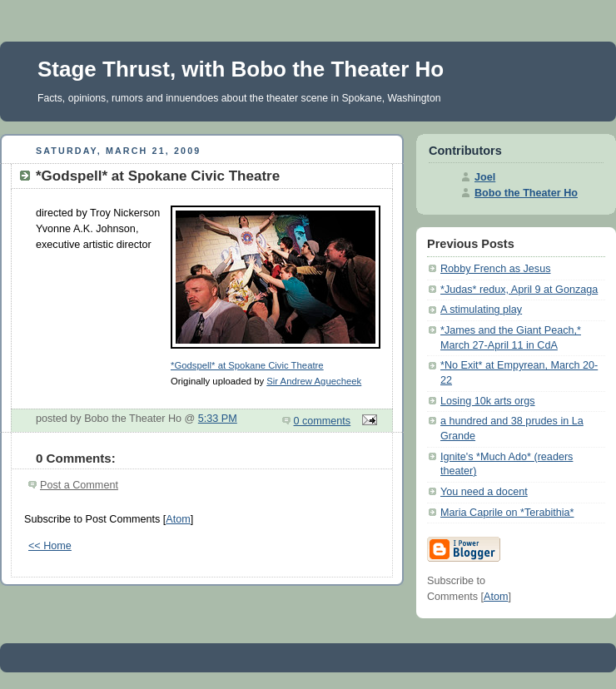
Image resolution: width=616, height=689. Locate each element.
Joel (485, 177)
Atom (178, 519)
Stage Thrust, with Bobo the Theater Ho (241, 69)
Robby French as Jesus (495, 269)
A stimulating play (481, 310)
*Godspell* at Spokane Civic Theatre (247, 365)
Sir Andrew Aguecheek (314, 381)
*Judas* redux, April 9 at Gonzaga (519, 290)
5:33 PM (218, 419)
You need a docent (484, 492)
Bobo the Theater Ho (526, 193)
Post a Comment (79, 485)
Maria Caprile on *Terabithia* (507, 513)
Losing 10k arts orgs (488, 401)
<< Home (50, 546)
